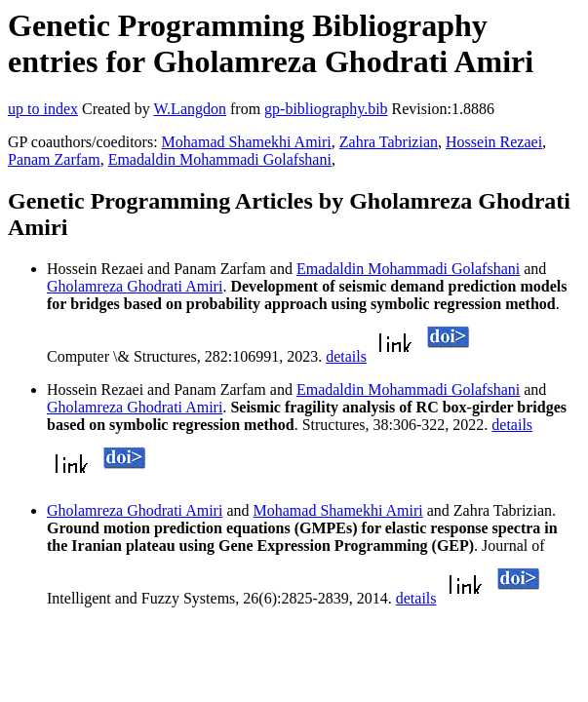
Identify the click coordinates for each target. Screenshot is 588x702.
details (346, 356)
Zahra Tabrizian (389, 142)
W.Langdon (190, 109)
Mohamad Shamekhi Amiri (247, 142)
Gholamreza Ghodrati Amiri (135, 286)
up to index (43, 109)
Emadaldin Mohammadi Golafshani (220, 159)
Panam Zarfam (54, 159)
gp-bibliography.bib (326, 109)
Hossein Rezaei (494, 142)
